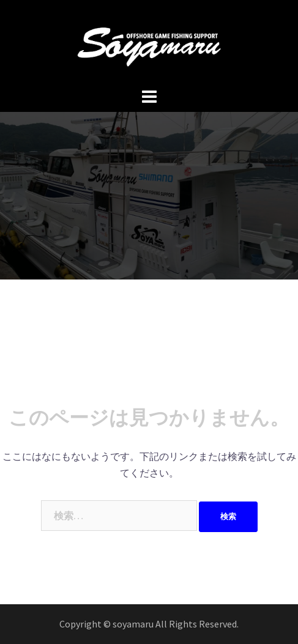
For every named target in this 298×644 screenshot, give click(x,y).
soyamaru (134, 624)
